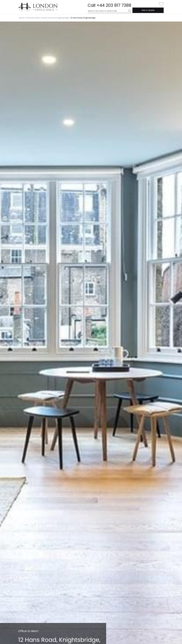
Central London (33, 18)
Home (22, 18)
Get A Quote (148, 10)
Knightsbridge (63, 18)
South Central (48, 18)
